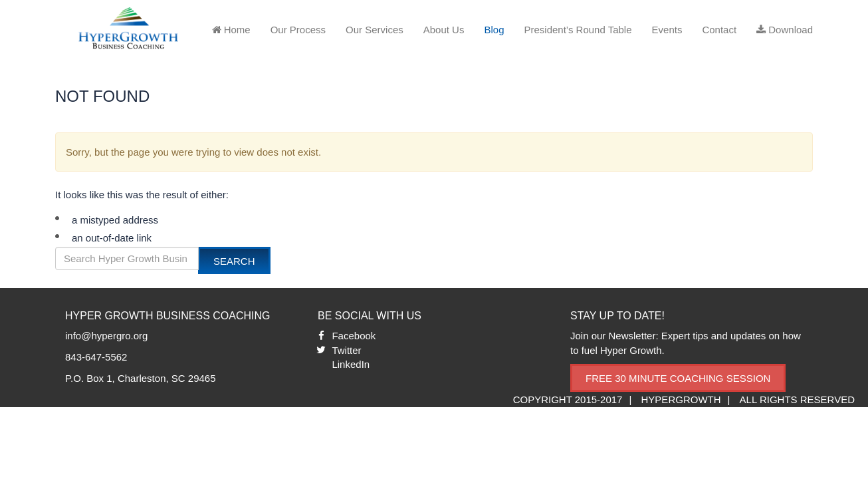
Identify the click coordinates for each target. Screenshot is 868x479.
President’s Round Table (578, 30)
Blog (494, 30)
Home (231, 30)
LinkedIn (351, 364)
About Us (444, 30)
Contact (719, 30)
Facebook (354, 336)
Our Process (298, 30)
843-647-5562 (96, 357)
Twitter (346, 350)
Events (667, 30)
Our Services (375, 30)
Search (234, 261)
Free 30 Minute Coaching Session (678, 378)
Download (785, 30)
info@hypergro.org (106, 336)
